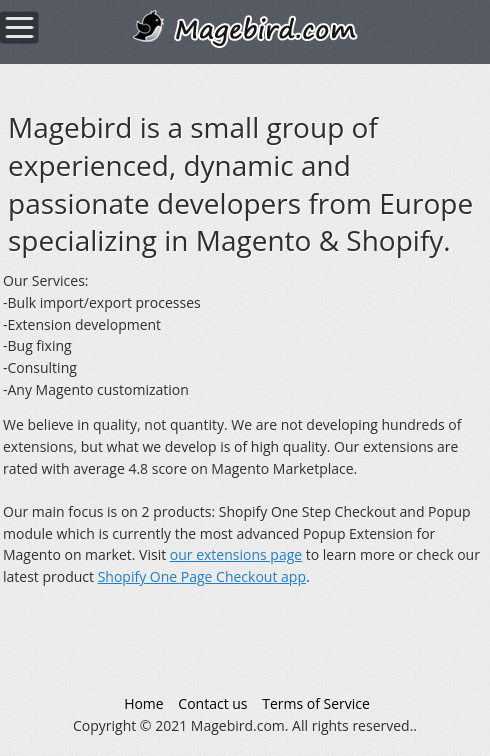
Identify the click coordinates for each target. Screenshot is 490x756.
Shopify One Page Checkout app (202, 576)
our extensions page (236, 554)
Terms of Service (316, 703)
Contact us (212, 703)
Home (144, 703)
